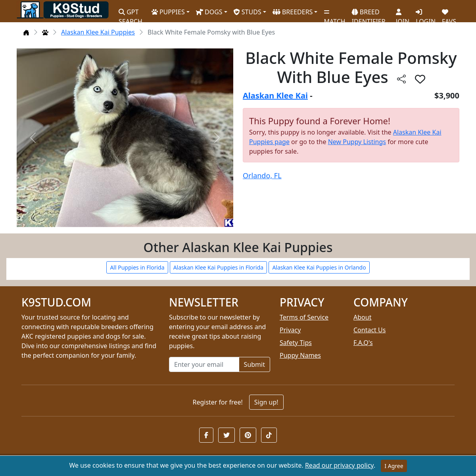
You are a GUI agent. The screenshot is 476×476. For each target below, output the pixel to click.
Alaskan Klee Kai (275, 95)
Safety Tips (296, 343)
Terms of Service (304, 317)
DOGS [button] (209, 12)
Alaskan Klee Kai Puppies (98, 32)
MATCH (334, 14)
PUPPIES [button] (168, 12)
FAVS (449, 14)
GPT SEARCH (131, 13)
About (362, 317)
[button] (206, 435)
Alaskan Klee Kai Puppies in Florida (219, 267)
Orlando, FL (262, 175)
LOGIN (426, 14)
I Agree (394, 466)
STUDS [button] (248, 12)
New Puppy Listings (357, 142)
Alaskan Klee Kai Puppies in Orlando (319, 267)
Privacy (290, 330)
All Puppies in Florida (137, 267)
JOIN (403, 14)
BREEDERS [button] (293, 12)
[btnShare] (401, 79)
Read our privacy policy (339, 465)
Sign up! (266, 402)
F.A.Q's (363, 343)
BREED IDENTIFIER (369, 13)
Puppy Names (300, 355)
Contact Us (369, 330)
